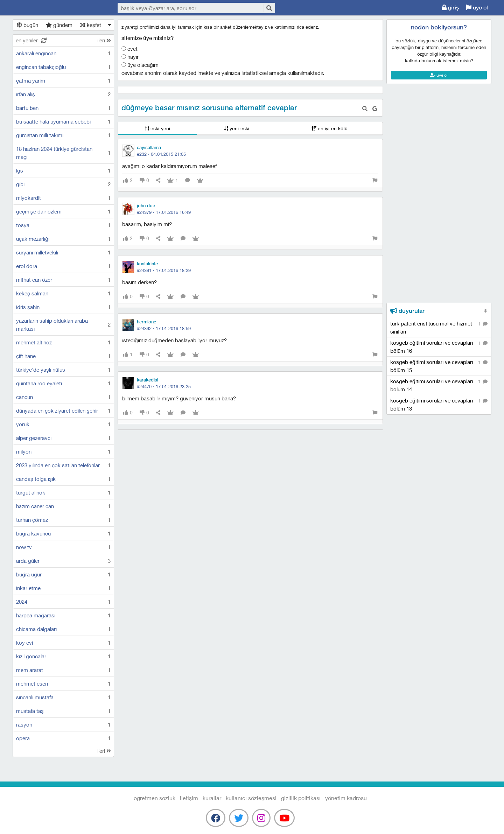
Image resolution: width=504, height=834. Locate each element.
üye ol (477, 8)
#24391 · (164, 270)
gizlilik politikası (301, 798)
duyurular (407, 311)
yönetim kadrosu (346, 798)
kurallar (212, 798)
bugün (27, 25)
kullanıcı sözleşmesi (251, 798)
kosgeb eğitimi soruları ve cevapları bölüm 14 (439, 385)
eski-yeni (157, 128)
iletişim (189, 798)
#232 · (161, 154)
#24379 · (164, 212)
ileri (104, 40)
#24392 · (164, 328)
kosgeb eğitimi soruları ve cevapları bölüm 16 (439, 346)
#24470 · (164, 386)
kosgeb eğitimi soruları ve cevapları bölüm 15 (439, 366)
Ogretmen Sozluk (58, 8)
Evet (129, 49)
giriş (450, 8)
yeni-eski (237, 128)
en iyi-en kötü (330, 128)
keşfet (91, 25)
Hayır (130, 57)
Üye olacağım (140, 65)
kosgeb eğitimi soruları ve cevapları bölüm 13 (439, 404)
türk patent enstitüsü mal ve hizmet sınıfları (439, 327)
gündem (59, 25)
